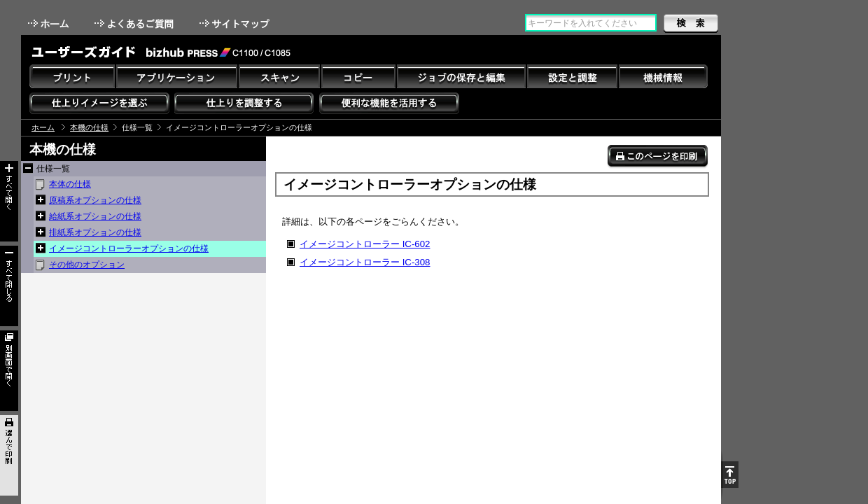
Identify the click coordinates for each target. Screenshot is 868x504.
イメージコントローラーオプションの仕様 (129, 248)
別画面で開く (9, 371)
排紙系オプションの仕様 (95, 232)
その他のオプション (87, 265)
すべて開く (9, 201)
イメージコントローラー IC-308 (365, 262)
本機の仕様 (89, 127)
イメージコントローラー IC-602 (365, 244)
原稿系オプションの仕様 (95, 200)
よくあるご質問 (135, 23)
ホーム (50, 23)
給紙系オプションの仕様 (95, 216)
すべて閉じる (9, 286)
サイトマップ (236, 23)
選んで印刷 (9, 455)
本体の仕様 (70, 184)
